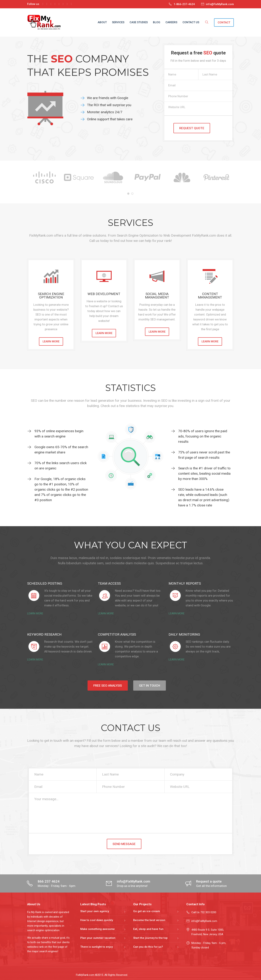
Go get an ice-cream (147, 911)
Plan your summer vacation (98, 938)
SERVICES (118, 22)
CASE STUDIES (139, 22)
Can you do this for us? (148, 947)
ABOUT (102, 22)
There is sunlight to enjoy (97, 947)
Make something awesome (98, 929)
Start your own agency (95, 911)
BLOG (157, 22)
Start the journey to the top (150, 938)
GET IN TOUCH (150, 686)
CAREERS (171, 22)
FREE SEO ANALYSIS (108, 686)
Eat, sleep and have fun (148, 929)
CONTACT (224, 22)
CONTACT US (191, 22)
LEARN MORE (51, 341)
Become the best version (149, 920)
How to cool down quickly (97, 920)
